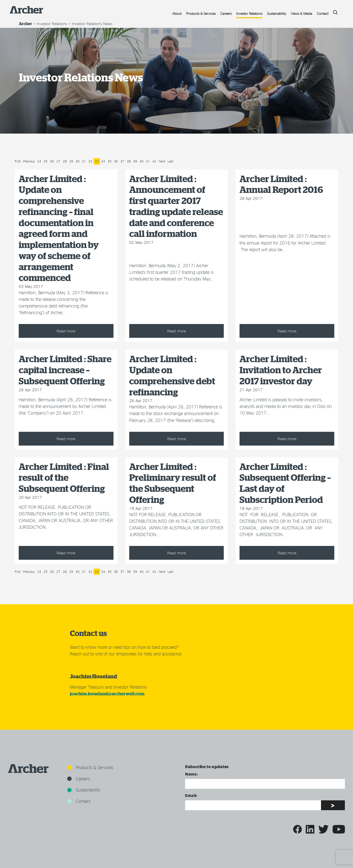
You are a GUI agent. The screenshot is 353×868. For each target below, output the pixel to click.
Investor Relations (249, 13)
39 (135, 161)
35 (110, 161)
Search (334, 11)
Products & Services (201, 13)
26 (52, 161)
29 (71, 161)
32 (90, 161)
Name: (192, 774)
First (18, 161)
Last (170, 161)
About (177, 13)
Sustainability (277, 13)
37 (122, 161)
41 (148, 161)
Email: (191, 795)
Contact (323, 13)
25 (46, 161)
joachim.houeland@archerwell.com (107, 694)
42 (154, 161)
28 (65, 161)
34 (103, 161)
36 (116, 161)
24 (39, 161)
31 (84, 161)
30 (78, 161)
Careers (226, 13)
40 (142, 161)
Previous (29, 161)
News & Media (302, 13)
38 (129, 161)
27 (58, 161)
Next (162, 161)
